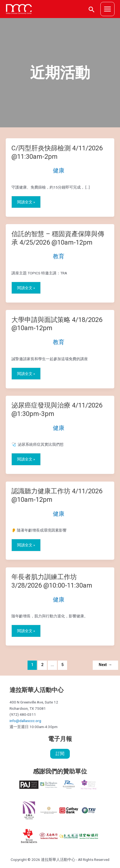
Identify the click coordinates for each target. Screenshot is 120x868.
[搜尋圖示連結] (92, 9)
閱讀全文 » (26, 202)
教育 (59, 256)
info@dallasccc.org (25, 721)
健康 (59, 171)
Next (105, 665)
